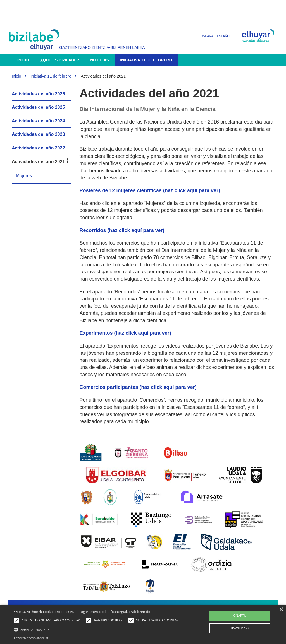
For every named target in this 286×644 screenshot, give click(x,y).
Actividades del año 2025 (38, 107)
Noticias (100, 60)
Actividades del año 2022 (38, 148)
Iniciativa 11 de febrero (146, 60)
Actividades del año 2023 (38, 134)
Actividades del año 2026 (38, 94)
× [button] (281, 610)
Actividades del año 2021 (38, 162)
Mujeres (24, 176)
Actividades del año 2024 (38, 121)
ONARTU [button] (240, 615)
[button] (98, 629)
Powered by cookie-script (31, 638)
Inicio (23, 60)
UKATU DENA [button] (240, 628)
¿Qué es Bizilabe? (60, 60)
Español (224, 36)
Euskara (206, 36)
